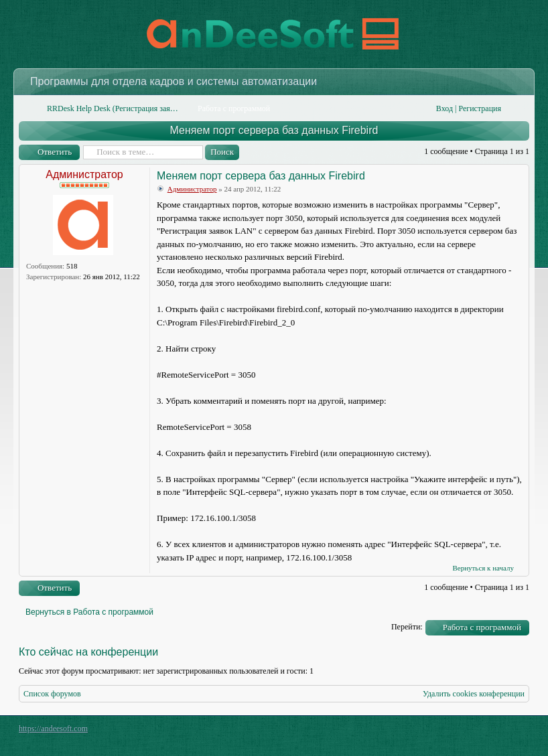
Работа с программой (482, 627)
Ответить (55, 152)
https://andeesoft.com (53, 729)
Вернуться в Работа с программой (89, 612)
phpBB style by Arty (469, 732)
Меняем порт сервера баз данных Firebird (274, 130)
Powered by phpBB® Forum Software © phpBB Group (509, 732)
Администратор (84, 174)
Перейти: (407, 627)
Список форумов (52, 694)
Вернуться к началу (483, 568)
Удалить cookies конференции (474, 694)
